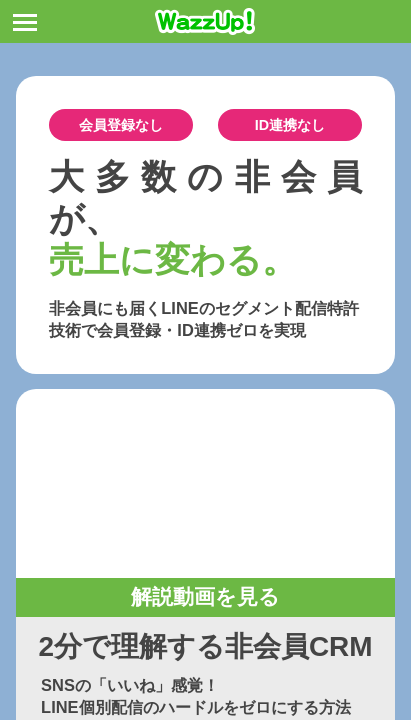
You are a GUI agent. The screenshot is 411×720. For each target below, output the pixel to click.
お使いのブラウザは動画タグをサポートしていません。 (205, 483)
